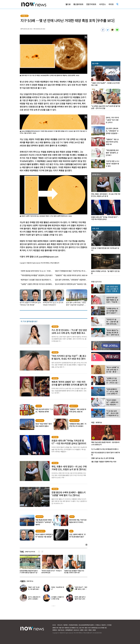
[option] (30, 565)
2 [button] (53, 606)
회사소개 (60, 625)
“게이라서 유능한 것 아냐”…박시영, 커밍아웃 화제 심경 (52, 572)
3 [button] (55, 606)
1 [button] (52, 606)
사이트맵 (109, 625)
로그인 (54, 625)
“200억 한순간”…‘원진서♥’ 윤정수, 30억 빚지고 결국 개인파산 (81, 589)
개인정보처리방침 (73, 625)
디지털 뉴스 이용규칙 (100, 625)
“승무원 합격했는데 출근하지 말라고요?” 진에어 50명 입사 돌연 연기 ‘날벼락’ (29, 573)
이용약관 (65, 625)
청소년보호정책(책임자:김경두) (86, 625)
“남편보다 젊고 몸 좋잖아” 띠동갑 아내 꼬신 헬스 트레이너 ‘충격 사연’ (74, 572)
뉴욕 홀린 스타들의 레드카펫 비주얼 (57, 598)
